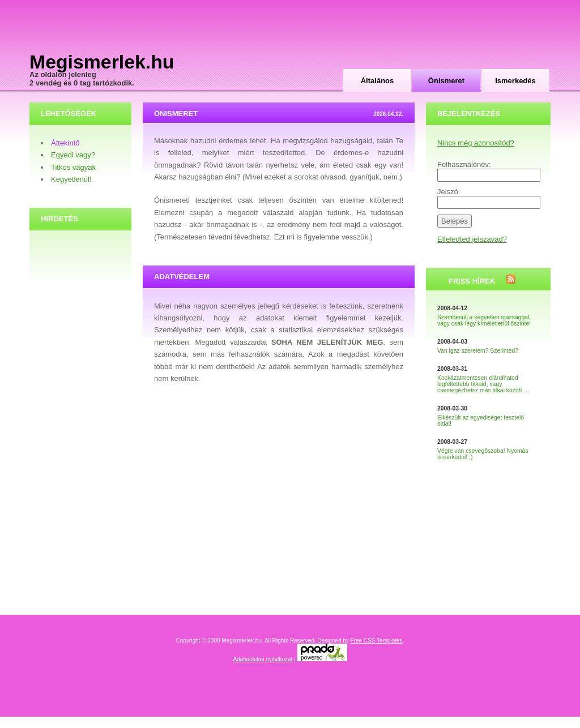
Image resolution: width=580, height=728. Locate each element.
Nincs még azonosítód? (476, 143)
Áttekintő (65, 143)
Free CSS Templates (377, 641)
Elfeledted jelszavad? (472, 239)
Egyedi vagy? (73, 155)
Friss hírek (472, 281)
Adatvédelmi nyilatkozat (263, 659)
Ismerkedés (515, 81)
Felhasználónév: (464, 164)
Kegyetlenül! (71, 179)
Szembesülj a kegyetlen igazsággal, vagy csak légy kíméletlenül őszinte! (484, 320)
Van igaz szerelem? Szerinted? (478, 351)
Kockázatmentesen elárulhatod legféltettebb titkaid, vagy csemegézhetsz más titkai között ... (483, 384)
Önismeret (446, 81)
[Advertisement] (418, 40)
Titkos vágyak (73, 167)
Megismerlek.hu (102, 62)
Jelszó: (449, 192)
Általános (378, 81)
